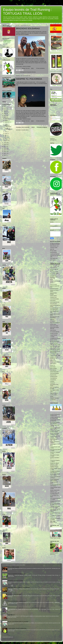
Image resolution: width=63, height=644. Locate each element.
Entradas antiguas (42, 127)
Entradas (53, 117)
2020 (5, 117)
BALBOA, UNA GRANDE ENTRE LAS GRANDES (18, 622)
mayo (6, 133)
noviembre (7, 119)
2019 (5, 143)
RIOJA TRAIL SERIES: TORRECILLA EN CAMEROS (19, 588)
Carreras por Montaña (55, 254)
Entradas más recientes (23, 127)
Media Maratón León (54, 246)
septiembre (7, 122)
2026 (5, 106)
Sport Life (52, 249)
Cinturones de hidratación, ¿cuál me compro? (17, 601)
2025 (5, 108)
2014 (5, 152)
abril (6, 135)
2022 (5, 114)
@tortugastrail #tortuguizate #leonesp (28, 72)
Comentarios (54, 119)
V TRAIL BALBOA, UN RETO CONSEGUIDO (17, 628)
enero (6, 141)
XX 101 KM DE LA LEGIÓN (14, 567)
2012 (5, 155)
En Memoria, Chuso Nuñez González (15, 581)
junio (6, 132)
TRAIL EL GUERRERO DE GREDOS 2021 (17, 574)
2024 (5, 110)
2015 (5, 150)
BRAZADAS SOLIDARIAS (28, 28)
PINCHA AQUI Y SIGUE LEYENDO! (23, 66)
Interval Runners (53, 252)
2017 (5, 146)
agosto (6, 124)
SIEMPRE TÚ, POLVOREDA (29, 79)
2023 (5, 112)
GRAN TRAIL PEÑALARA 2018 (14, 594)
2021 (5, 115)
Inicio (33, 127)
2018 (5, 145)
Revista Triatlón (53, 251)
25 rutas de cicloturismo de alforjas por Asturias (55, 244)
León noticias (53, 260)
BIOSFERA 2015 (11, 615)
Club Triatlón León (54, 258)
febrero (6, 139)
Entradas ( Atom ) (25, 130)
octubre (7, 120)
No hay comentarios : (41, 68)
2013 (5, 153)
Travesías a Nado (54, 248)
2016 (5, 148)
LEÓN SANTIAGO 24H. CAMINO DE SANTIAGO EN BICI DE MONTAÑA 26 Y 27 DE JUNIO (27, 608)
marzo (6, 137)
